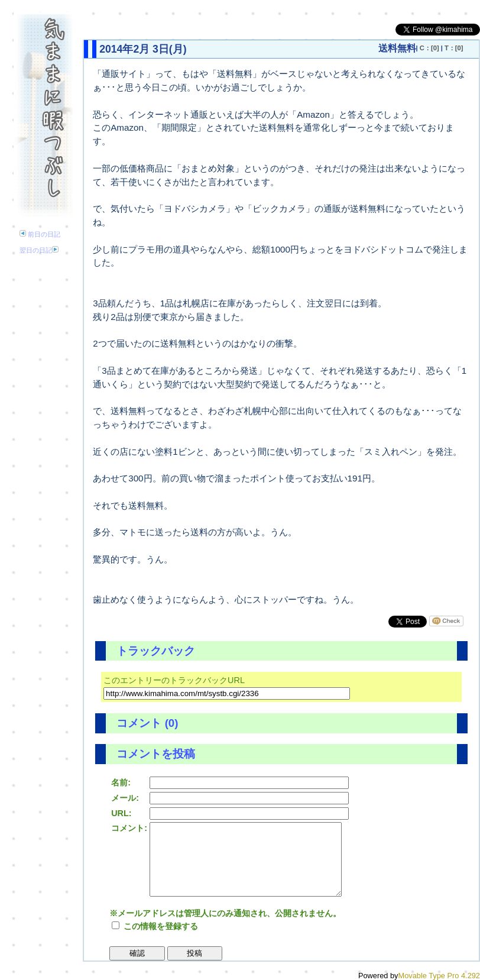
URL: (121, 813)
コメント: (129, 828)
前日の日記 (40, 234)
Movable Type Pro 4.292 (440, 976)
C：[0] (429, 48)
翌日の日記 (39, 250)
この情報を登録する (155, 926)
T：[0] (454, 48)
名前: (121, 782)
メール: (125, 798)
